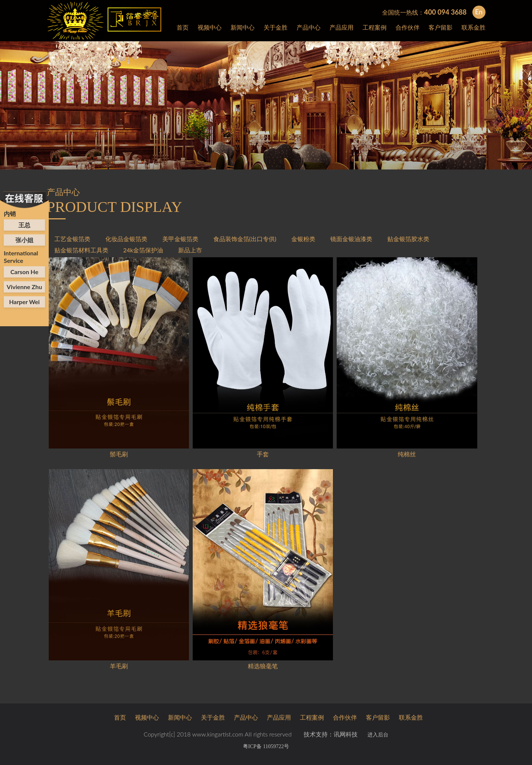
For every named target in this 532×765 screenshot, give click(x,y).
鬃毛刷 (119, 454)
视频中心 (210, 27)
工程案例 (375, 27)
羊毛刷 (119, 666)
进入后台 (378, 735)
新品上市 (190, 250)
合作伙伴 (408, 27)
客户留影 (441, 27)
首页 (183, 27)
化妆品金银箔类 (126, 239)
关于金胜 (276, 27)
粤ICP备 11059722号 (266, 746)
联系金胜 (474, 27)
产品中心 (309, 27)
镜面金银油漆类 (351, 239)
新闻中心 (243, 27)
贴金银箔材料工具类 (81, 250)
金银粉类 (303, 239)
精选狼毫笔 (263, 666)
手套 (263, 454)
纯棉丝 (407, 454)
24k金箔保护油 (143, 250)
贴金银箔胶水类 (408, 239)
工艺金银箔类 (72, 239)
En (479, 12)
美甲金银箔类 (180, 239)
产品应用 (342, 27)
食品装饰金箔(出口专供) (245, 239)
